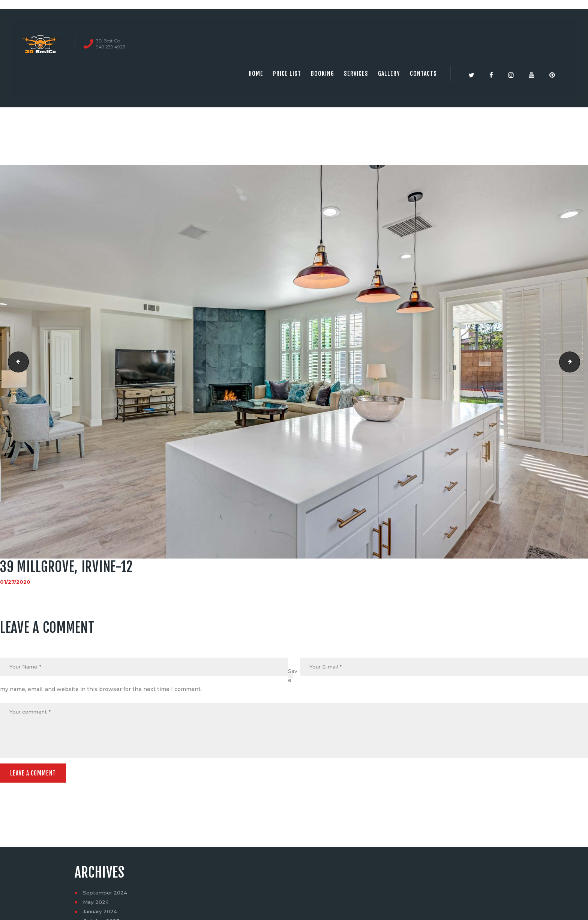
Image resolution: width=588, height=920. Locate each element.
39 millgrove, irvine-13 (577, 362)
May (96, 904)
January (101, 914)
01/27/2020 (15, 582)
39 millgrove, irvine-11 (16, 362)
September (106, 895)
